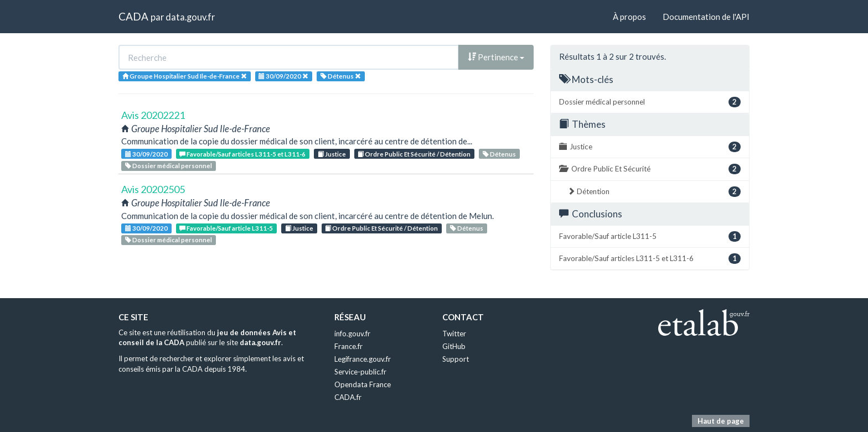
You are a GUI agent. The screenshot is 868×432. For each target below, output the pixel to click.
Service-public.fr (360, 372)
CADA (133, 16)
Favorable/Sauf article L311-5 (226, 228)
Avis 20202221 (153, 115)
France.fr (348, 346)
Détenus (499, 154)
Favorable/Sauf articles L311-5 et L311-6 (242, 154)
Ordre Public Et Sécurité (650, 169)
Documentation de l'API (706, 17)
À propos (629, 17)
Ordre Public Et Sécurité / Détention (414, 154)
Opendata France (363, 384)
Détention (654, 192)
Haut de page (721, 421)
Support (456, 359)
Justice (332, 154)
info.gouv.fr (352, 334)
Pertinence (496, 57)
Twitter (454, 334)
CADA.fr (348, 397)
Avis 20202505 (153, 189)
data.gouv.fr (190, 17)
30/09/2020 (146, 154)
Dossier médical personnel (169, 166)
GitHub (454, 346)
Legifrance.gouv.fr (363, 359)
